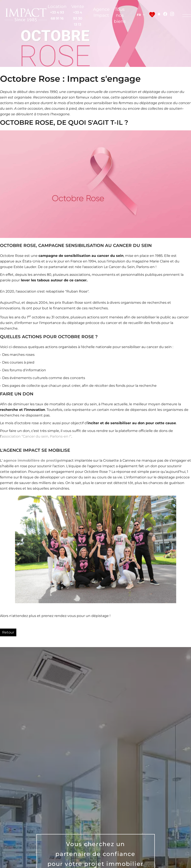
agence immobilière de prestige (32, 460)
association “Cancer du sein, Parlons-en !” (36, 436)
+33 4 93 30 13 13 (78, 18)
